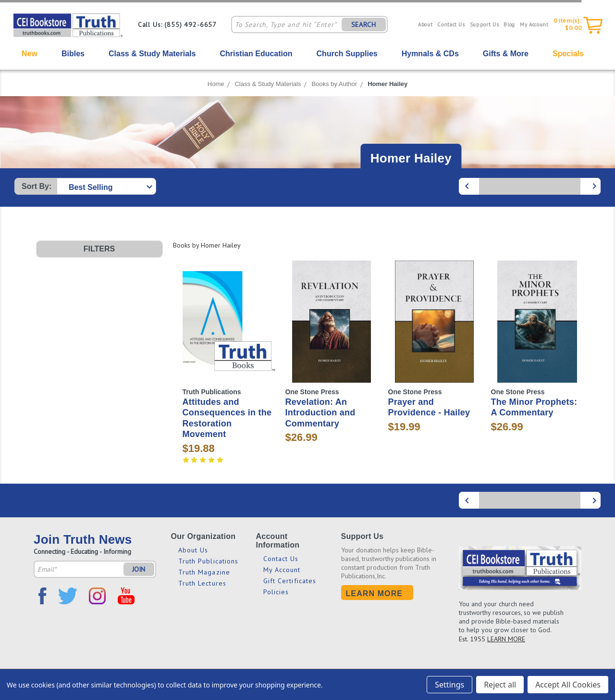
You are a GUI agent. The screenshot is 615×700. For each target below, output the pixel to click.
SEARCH (364, 25)
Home (216, 84)
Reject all (500, 685)
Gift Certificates (290, 581)
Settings (449, 685)
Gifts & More (506, 54)
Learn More (375, 594)
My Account (534, 25)
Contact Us (451, 25)
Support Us (485, 25)
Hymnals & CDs (430, 54)
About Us (193, 550)
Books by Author (334, 84)
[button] (99, 249)
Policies (276, 592)
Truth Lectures (202, 583)
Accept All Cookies (568, 685)
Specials (568, 54)
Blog (509, 25)
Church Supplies (347, 54)
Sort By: (37, 186)
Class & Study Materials (152, 54)
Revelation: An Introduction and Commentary (320, 413)
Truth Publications (209, 561)
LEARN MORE (506, 639)
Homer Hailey (387, 84)
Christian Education (256, 54)
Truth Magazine (204, 572)
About (425, 25)
